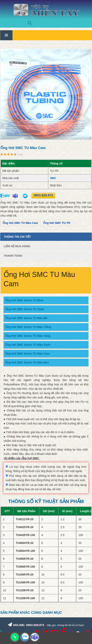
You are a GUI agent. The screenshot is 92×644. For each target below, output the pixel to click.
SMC (53, 178)
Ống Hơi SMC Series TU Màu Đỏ (26, 318)
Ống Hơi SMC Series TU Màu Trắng (28, 327)
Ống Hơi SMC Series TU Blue (24, 300)
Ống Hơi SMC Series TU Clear (25, 309)
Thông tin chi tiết (17, 237)
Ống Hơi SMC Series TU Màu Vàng (28, 336)
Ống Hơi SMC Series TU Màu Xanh (28, 345)
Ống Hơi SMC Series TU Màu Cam (27, 354)
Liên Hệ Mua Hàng (17, 246)
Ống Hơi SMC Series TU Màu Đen (27, 362)
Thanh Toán (13, 256)
